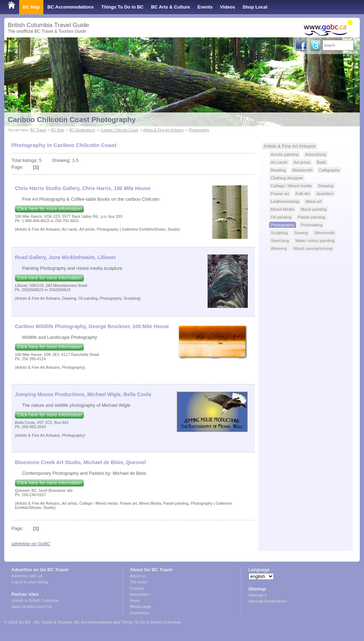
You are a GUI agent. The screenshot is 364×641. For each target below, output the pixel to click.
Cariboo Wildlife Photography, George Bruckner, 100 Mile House (92, 326)
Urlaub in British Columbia (35, 600)
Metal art (313, 201)
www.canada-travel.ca (31, 606)
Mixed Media (283, 209)
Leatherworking (285, 201)
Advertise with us (27, 576)
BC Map (31, 7)
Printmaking (312, 225)
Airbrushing (315, 154)
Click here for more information (49, 209)
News (135, 600)
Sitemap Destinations (268, 601)
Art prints (302, 162)
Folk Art (303, 193)
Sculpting (279, 233)
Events (205, 7)
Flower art (280, 193)
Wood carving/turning (313, 248)
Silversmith (324, 233)
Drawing (326, 186)
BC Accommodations (71, 7)
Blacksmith (303, 170)
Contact (137, 588)
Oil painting (281, 217)
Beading (279, 170)
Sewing (301, 233)
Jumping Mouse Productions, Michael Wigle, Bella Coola (83, 394)
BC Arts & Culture (171, 7)
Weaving (279, 248)
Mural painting (314, 209)
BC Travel (38, 130)
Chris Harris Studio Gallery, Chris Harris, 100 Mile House (83, 188)
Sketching (280, 240)
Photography (199, 130)
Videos (227, 7)
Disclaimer (139, 613)
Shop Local (255, 7)
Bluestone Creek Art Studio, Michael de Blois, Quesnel (80, 462)
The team (138, 582)
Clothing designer (287, 178)
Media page (140, 606)
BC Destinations (82, 130)
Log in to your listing (30, 582)
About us (138, 576)
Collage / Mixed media (291, 186)
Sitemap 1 (258, 595)
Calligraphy (329, 170)
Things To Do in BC (122, 7)
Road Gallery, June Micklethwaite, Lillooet (65, 257)
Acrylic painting (285, 154)
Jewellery (325, 193)
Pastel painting (311, 217)
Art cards (279, 162)
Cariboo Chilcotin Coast (119, 130)
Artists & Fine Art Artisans (164, 130)
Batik (321, 162)
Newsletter (139, 594)
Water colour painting (315, 240)
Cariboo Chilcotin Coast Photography (72, 120)
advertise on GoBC (31, 544)
